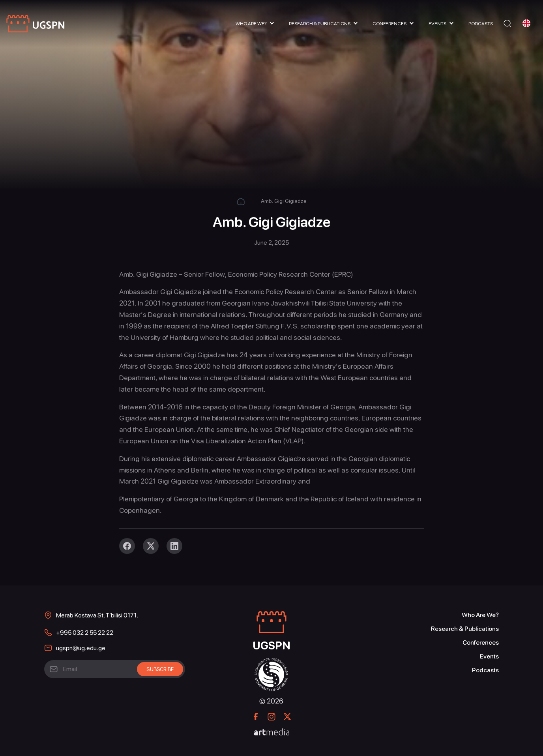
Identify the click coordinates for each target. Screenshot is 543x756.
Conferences (389, 24)
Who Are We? (251, 24)
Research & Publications (320, 24)
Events (437, 24)
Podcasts (481, 24)
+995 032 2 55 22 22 (85, 633)
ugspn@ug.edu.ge (81, 648)
